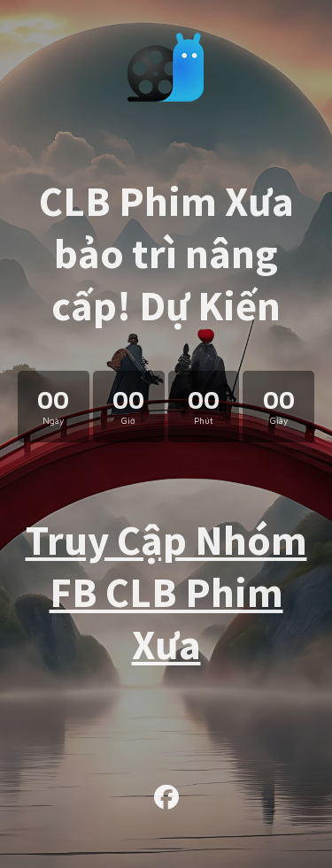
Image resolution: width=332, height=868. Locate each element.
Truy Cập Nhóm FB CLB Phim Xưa (166, 592)
